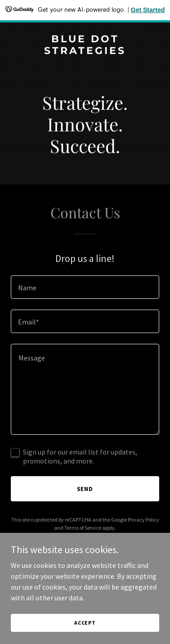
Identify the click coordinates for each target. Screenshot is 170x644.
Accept (85, 623)
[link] (85, 51)
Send (85, 489)
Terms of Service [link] (83, 528)
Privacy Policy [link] (143, 520)
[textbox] (85, 287)
